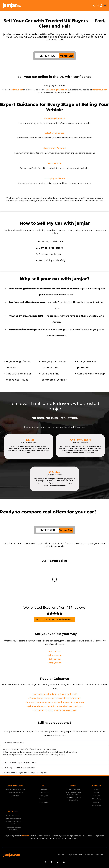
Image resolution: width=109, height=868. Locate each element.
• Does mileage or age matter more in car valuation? (54, 698)
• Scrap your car (54, 663)
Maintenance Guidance (55, 148)
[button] (105, 5)
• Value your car (54, 655)
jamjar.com (25, 836)
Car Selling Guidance (55, 119)
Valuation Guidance (54, 133)
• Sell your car (54, 652)
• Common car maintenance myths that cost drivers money (54, 702)
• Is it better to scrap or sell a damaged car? (54, 710)
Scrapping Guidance (55, 178)
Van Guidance (55, 163)
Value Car (66, 56)
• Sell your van (54, 659)
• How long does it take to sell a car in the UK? (55, 694)
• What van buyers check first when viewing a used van (55, 706)
